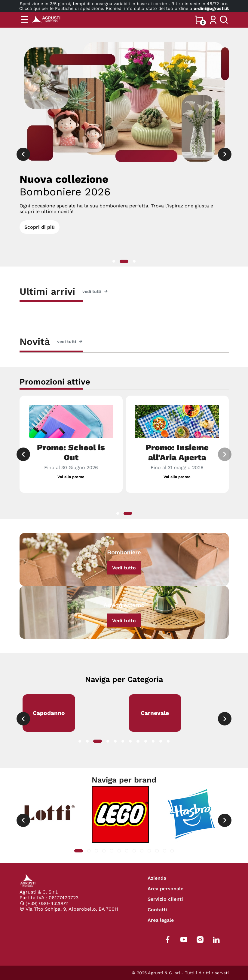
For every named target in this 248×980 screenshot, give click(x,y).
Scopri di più (40, 227)
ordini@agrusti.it (211, 8)
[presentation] (23, 154)
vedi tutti (95, 291)
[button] (114, 261)
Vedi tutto (124, 568)
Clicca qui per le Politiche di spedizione (61, 8)
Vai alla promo (71, 477)
